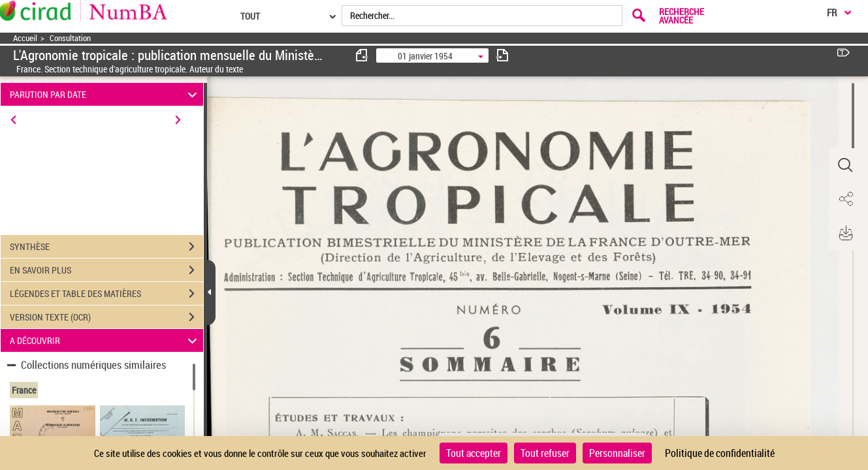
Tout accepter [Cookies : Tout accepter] (474, 453)
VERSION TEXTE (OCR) (106, 317)
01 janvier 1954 (425, 56)
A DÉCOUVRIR (105, 340)
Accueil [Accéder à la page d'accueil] (25, 38)
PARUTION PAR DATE (105, 94)
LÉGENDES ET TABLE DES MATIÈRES (106, 294)
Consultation (70, 38)
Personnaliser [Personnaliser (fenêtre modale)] (617, 453)
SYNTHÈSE (106, 247)
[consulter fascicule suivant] (502, 55)
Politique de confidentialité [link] (720, 453)
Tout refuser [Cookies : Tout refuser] (545, 453)
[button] (845, 165)
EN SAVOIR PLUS (106, 270)
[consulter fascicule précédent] (362, 55)
